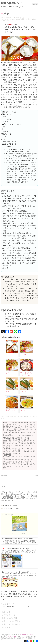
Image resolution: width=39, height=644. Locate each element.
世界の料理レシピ (11, 3)
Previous (4, 476)
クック (11, 24)
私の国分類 (6, 627)
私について (6, 612)
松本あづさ (29, 539)
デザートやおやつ (17, 416)
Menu (35, 4)
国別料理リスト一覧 (10, 505)
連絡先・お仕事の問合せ (11, 621)
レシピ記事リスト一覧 (11, 509)
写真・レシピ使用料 (9, 618)
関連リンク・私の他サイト (12, 624)
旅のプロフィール (9, 615)
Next (36, 476)
